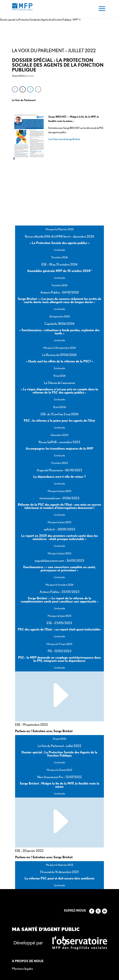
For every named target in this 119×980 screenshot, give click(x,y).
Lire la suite (59, 250)
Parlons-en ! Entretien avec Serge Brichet (44, 728)
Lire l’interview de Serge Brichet (64, 139)
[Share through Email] (38, 89)
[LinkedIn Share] (30, 89)
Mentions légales (22, 969)
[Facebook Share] (15, 89)
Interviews (29, 76)
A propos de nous (28, 961)
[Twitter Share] (23, 89)
